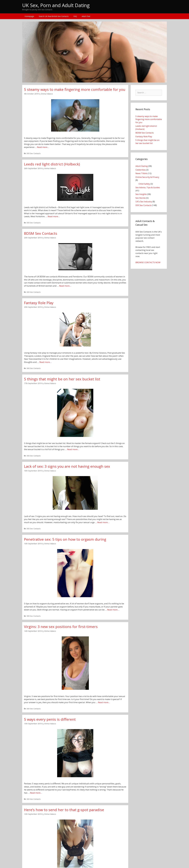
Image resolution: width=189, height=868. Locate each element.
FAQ (75, 16)
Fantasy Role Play (39, 303)
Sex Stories (141, 198)
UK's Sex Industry (144, 201)
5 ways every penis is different (50, 719)
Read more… (43, 147)
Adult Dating (142, 166)
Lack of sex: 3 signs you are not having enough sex (67, 466)
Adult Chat (86, 16)
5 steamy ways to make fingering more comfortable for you (75, 89)
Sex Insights (141, 194)
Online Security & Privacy (147, 177)
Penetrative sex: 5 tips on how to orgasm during (65, 539)
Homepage (29, 16)
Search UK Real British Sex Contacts (54, 16)
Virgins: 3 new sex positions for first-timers (61, 627)
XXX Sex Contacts (34, 153)
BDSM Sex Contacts (41, 233)
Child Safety (144, 184)
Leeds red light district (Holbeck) (52, 164)
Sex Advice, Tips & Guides (148, 187)
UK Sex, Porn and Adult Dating (56, 5)
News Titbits (141, 173)
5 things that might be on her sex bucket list (62, 379)
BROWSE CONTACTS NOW (148, 262)
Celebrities (141, 170)
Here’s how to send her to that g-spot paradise (64, 810)
